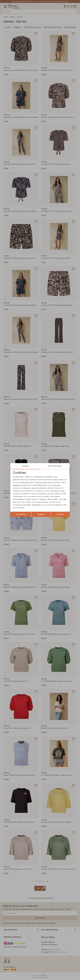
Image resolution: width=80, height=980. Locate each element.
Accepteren (21, 514)
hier (65, 499)
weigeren (41, 514)
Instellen (60, 514)
